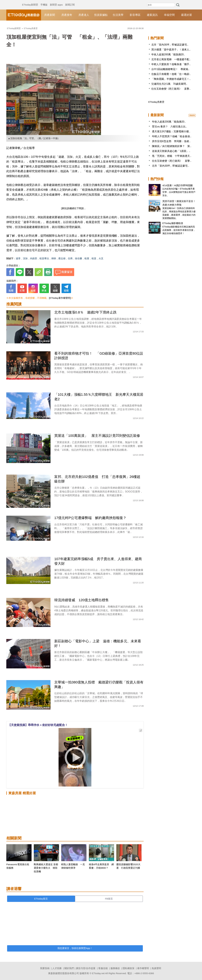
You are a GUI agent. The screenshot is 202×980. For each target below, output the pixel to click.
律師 (54, 258)
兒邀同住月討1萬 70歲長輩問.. (169, 84)
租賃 (94, 258)
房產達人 (84, 15)
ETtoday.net (98, 973)
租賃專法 (44, 258)
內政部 (34, 258)
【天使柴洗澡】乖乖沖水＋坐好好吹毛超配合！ (38, 725)
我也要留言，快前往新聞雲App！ (75, 948)
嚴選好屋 (187, 15)
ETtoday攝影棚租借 (173, 223)
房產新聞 (50, 15)
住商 (70, 258)
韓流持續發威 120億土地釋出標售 (82, 600)
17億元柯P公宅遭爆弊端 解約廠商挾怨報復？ (90, 518)
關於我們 (69, 968)
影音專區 (135, 15)
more (192, 115)
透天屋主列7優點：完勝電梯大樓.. (171, 131)
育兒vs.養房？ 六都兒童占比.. (169, 127)
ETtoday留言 (41, 899)
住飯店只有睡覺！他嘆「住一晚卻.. (171, 74)
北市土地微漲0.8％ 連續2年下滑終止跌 (85, 312)
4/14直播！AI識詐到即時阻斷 (178, 185)
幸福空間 (169, 15)
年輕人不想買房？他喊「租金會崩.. (172, 136)
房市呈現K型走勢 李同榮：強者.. (171, 141)
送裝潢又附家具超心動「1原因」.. (171, 151)
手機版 (44, 2)
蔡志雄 (62, 258)
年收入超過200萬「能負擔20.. (168, 54)
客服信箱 (103, 968)
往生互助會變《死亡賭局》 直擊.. (171, 89)
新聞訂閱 (70, 2)
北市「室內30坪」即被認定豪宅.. (170, 45)
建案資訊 (152, 15)
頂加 (25, 258)
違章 (18, 258)
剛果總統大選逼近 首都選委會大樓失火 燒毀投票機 (46, 868)
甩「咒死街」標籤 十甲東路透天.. (172, 156)
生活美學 (118, 15)
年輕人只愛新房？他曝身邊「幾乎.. (171, 64)
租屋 (87, 258)
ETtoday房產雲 (24, 15)
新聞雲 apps (56, 2)
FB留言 (109, 899)
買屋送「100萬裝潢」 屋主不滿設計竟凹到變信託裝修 (97, 436)
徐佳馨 (79, 258)
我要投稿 (45, 968)
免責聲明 (156, 968)
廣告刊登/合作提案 (86, 968)
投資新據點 (101, 15)
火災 (101, 258)
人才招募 (57, 968)
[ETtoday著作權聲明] (60, 298)
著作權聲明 (143, 968)
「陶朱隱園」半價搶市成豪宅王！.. (171, 79)
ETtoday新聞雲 (30, 2)
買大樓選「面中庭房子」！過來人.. (171, 50)
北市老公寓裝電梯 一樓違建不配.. (171, 59)
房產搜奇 (67, 15)
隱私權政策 (129, 968)
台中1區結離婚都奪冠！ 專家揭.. (170, 69)
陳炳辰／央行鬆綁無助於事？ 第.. (172, 146)
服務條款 (115, 968)
